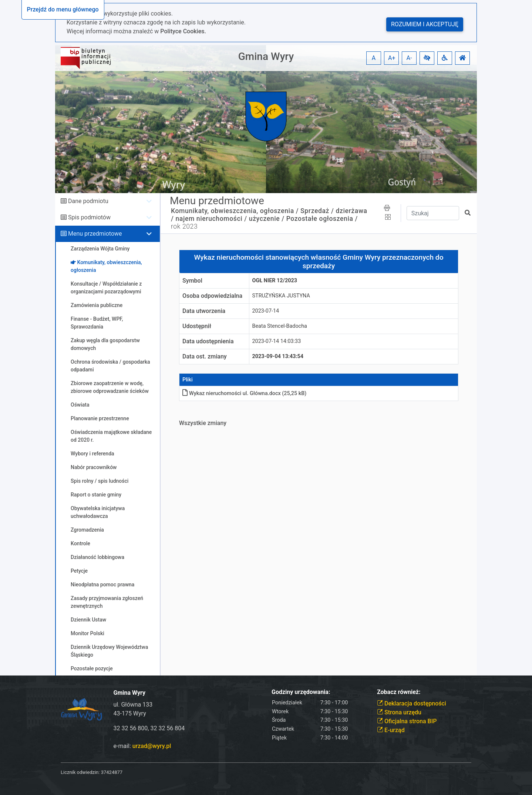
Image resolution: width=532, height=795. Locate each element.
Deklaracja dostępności (412, 703)
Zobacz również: (399, 692)
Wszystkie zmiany (203, 423)
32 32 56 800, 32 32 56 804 (149, 728)
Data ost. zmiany (205, 356)
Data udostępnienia (208, 341)
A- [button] (409, 58)
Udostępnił (197, 326)
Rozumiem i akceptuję (425, 24)
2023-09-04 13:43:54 (278, 356)
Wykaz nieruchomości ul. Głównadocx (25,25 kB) (244, 393)
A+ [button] (392, 58)
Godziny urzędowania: (301, 692)
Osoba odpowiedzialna (212, 296)
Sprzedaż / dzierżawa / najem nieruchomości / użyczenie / (269, 215)
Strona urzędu (399, 712)
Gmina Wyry (266, 56)
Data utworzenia (204, 311)
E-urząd (391, 730)
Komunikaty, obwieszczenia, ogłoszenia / (235, 211)
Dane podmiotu (88, 201)
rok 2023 (184, 226)
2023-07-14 (266, 311)
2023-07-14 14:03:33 (277, 341)
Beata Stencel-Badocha (280, 326)
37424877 (112, 772)
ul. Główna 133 (133, 705)
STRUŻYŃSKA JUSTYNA (281, 296)
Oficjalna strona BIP (407, 721)
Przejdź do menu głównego (63, 9)
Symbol (192, 281)
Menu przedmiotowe (95, 234)
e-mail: (142, 746)
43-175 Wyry (130, 713)
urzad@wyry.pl (152, 746)
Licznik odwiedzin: (80, 772)
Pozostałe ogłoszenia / (322, 219)
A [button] (374, 58)
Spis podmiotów (89, 217)
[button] (427, 58)
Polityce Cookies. (183, 31)
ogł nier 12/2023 (275, 281)
